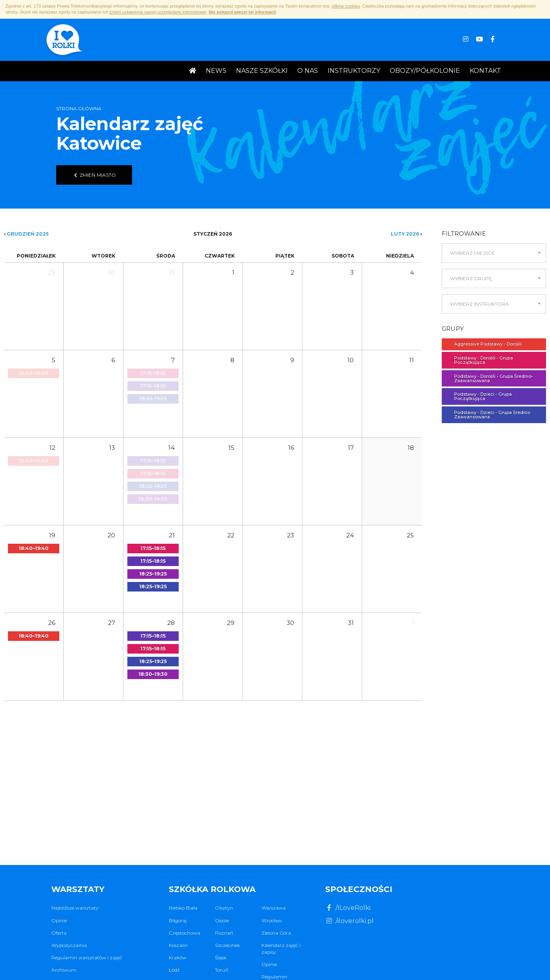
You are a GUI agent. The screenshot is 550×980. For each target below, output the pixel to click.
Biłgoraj (178, 920)
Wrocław (272, 920)
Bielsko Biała (183, 908)
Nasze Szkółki (262, 71)
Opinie (59, 920)
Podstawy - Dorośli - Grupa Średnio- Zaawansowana (490, 378)
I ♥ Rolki (64, 41)
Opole (222, 920)
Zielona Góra (276, 933)
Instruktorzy (354, 71)
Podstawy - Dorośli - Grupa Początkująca (480, 360)
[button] (494, 253)
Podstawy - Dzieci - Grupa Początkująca (479, 396)
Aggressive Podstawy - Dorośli (484, 344)
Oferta (59, 933)
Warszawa (274, 908)
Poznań (224, 933)
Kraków (178, 958)
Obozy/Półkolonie (425, 71)
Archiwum (64, 970)
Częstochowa (184, 933)
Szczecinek (227, 945)
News (216, 71)
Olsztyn (224, 908)
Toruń (222, 970)
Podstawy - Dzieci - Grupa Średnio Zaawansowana (488, 415)
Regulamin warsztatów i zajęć (87, 958)
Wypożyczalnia (69, 945)
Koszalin (178, 945)
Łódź (174, 970)
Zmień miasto (94, 175)
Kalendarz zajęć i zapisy (281, 949)
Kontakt (485, 71)
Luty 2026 (405, 234)
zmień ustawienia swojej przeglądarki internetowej (158, 12)
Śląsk (221, 958)
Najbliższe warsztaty (75, 908)
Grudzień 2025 (28, 234)
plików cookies (346, 6)
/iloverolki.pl (349, 921)
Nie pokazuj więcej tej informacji (242, 12)
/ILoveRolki (348, 908)
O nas (308, 71)
